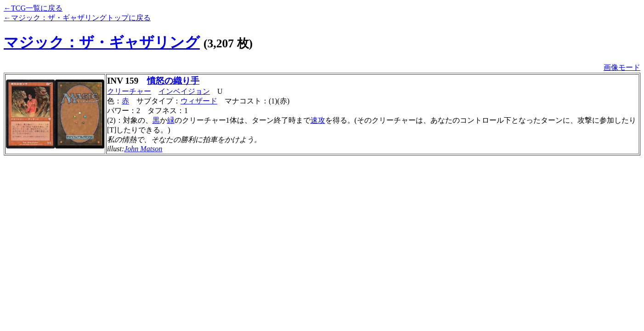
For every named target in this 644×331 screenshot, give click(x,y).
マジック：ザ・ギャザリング (102, 42)
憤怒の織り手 (173, 81)
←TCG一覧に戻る (33, 8)
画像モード (622, 67)
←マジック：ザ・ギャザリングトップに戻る (77, 18)
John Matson (143, 149)
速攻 (318, 120)
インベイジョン (184, 91)
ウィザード (199, 101)
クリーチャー (129, 91)
